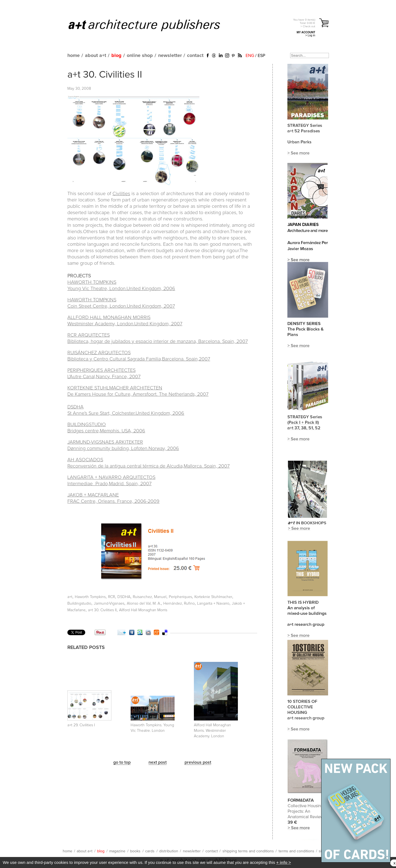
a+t (70, 597)
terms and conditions (296, 851)
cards (150, 851)
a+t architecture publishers (151, 25)
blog (116, 56)
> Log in (310, 35)
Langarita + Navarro (213, 604)
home (74, 56)
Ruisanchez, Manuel (150, 597)
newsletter (170, 56)
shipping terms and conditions (248, 851)
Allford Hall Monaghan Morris (143, 610)
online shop (140, 56)
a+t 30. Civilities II (105, 75)
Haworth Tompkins (90, 597)
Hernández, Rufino (179, 604)
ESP (261, 56)
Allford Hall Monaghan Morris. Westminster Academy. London (212, 731)
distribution (169, 851)
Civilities (121, 194)
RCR (112, 597)
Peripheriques (180, 597)
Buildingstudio (79, 604)
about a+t (96, 56)
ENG (250, 56)
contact (195, 56)
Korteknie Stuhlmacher (213, 597)
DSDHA (124, 597)
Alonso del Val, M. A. (144, 604)
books (135, 851)
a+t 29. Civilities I (81, 725)
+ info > (283, 862)
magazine (117, 851)
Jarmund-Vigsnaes (109, 604)
